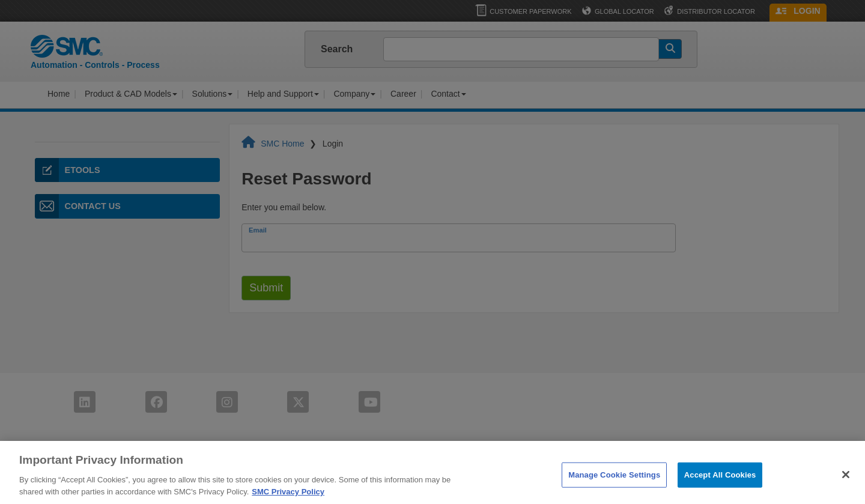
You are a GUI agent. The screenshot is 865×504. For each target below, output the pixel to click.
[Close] (846, 479)
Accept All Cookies (720, 480)
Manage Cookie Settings (614, 480)
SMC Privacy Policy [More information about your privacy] (288, 496)
